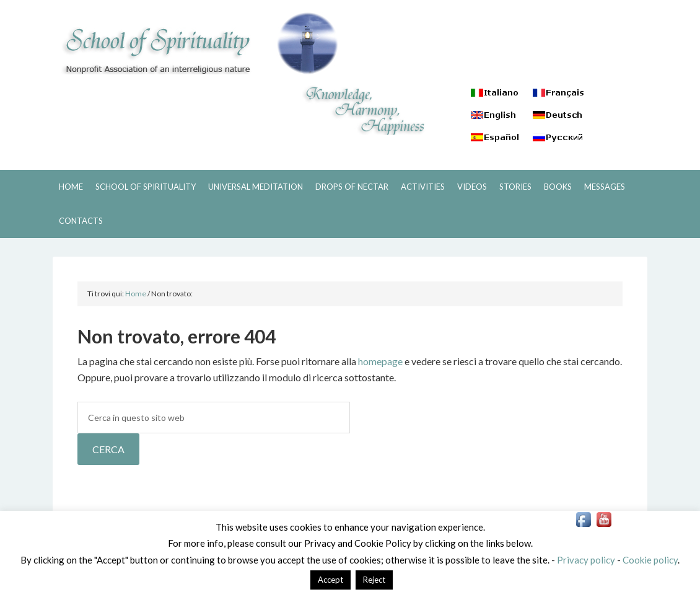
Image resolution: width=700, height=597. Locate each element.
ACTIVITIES (423, 187)
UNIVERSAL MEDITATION (256, 187)
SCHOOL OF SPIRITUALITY (195, 43)
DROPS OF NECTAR (352, 187)
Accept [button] (330, 580)
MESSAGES (605, 187)
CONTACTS (81, 221)
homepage (380, 361)
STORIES (515, 187)
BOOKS (558, 187)
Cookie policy (650, 560)
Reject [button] (374, 580)
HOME (71, 187)
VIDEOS (472, 187)
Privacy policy (586, 560)
